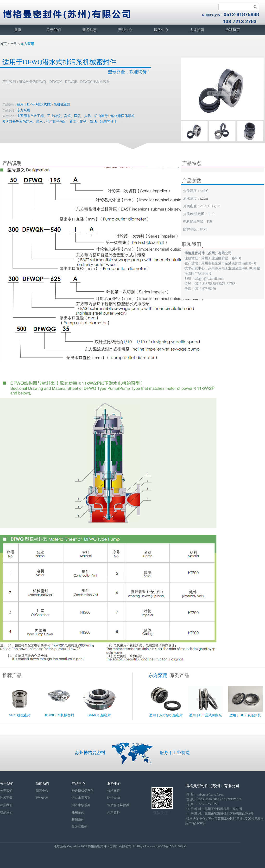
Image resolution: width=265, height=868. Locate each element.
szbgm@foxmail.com (209, 279)
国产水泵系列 (81, 805)
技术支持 (114, 791)
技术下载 (6, 798)
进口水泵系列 (81, 798)
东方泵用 (27, 44)
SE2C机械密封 (20, 715)
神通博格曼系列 (83, 791)
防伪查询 (114, 798)
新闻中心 (42, 791)
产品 (14, 44)
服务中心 (161, 30)
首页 (18, 30)
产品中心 (125, 30)
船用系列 (78, 812)
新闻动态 (89, 30)
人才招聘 (197, 30)
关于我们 (54, 30)
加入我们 (6, 805)
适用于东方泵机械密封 (166, 715)
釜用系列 (78, 819)
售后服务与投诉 (118, 805)
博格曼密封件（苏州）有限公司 (212, 786)
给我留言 (233, 30)
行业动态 (42, 798)
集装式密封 (79, 827)
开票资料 (114, 812)
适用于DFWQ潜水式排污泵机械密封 (44, 104)
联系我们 (6, 812)
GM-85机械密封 (99, 715)
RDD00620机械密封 (60, 715)
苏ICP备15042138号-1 (172, 846)
